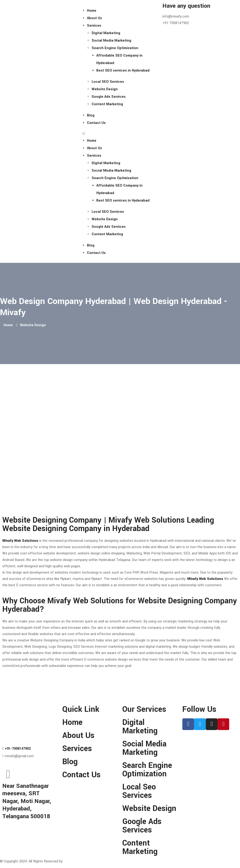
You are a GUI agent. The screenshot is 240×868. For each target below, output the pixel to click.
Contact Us (96, 123)
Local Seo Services (139, 791)
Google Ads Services (109, 97)
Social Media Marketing (111, 41)
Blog (91, 115)
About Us (94, 18)
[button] (120, 134)
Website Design (105, 89)
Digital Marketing (106, 33)
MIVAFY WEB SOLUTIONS (86, 861)
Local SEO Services (108, 82)
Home (92, 11)
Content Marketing (107, 104)
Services (94, 26)
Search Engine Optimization (115, 48)
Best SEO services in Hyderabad (123, 71)
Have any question (186, 6)
